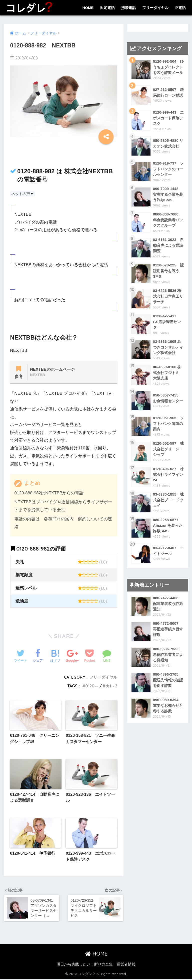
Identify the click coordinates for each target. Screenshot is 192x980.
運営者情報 (126, 965)
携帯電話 (128, 8)
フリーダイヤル (155, 8)
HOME (88, 8)
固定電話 (107, 8)
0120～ (92, 686)
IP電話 (180, 8)
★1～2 (111, 686)
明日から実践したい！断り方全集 (85, 965)
